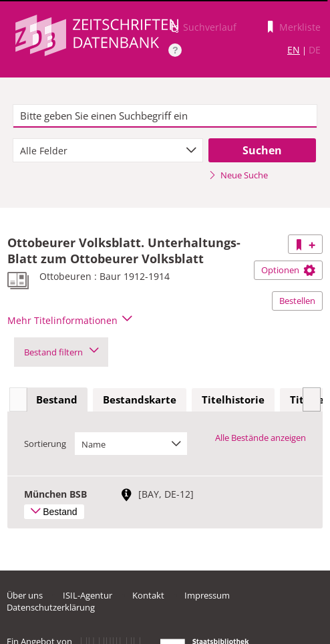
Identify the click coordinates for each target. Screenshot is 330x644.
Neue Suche (238, 175)
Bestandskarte (140, 399)
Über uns (25, 595)
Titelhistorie (233, 399)
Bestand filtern (61, 352)
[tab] (57, 400)
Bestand (57, 399)
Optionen (288, 270)
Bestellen (297, 301)
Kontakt (148, 595)
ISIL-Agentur (88, 595)
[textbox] (165, 116)
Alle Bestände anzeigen (261, 438)
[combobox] (108, 150)
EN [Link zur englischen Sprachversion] (294, 50)
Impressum (207, 595)
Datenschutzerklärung (51, 607)
